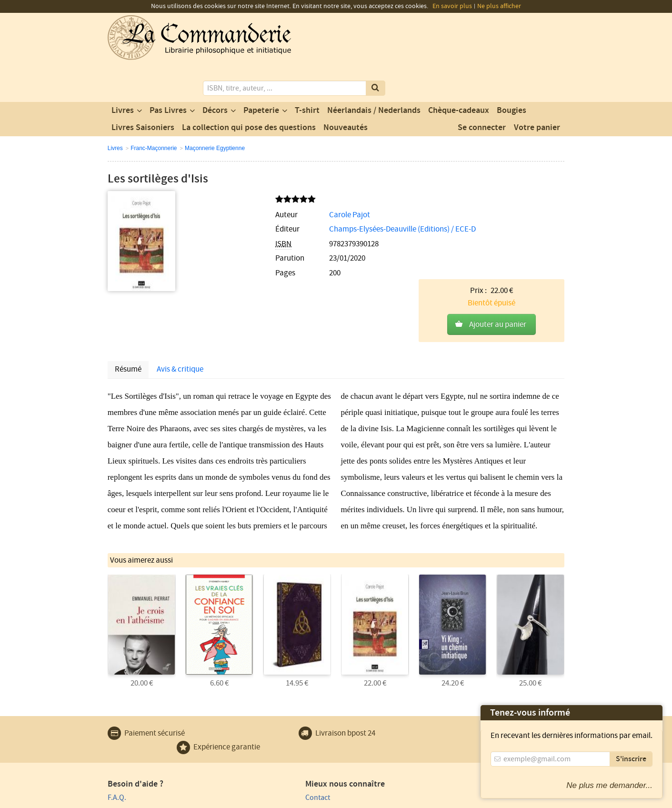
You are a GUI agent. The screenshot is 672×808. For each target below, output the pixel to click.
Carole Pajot (260, 177)
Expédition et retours (141, 747)
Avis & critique (180, 281)
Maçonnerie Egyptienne (215, 111)
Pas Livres (168, 73)
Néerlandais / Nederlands (374, 73)
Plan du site (126, 734)
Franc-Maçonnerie (154, 111)
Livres (123, 73)
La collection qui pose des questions (249, 90)
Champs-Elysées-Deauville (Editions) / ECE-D (312, 192)
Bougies (512, 73)
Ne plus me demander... (609, 785)
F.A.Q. (117, 707)
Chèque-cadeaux (459, 73)
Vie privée (121, 799)
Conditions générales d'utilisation (187, 799)
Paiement (123, 720)
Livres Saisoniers (143, 90)
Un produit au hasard (258, 734)
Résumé (128, 281)
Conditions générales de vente (283, 799)
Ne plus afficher (499, 6)
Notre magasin (248, 720)
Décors (215, 73)
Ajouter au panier (498, 199)
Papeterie (261, 73)
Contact (237, 707)
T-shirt (307, 73)
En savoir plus (452, 6)
